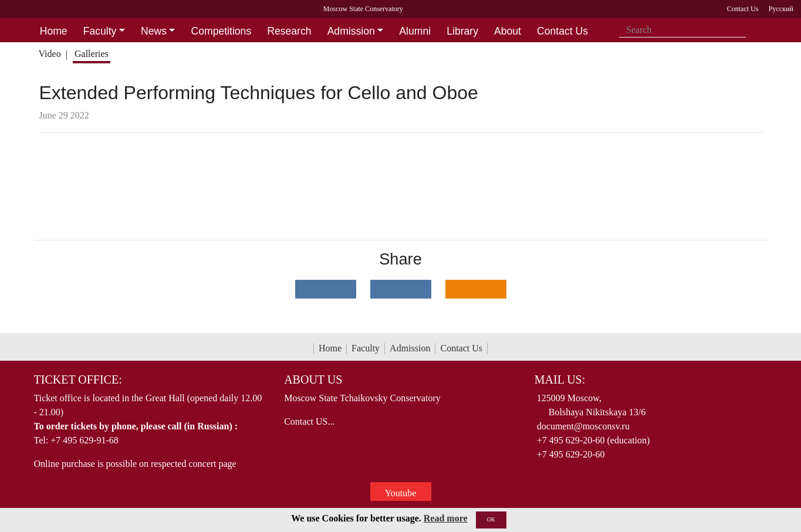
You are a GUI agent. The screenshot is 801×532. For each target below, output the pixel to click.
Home (330, 348)
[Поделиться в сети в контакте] (326, 289)
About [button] (508, 31)
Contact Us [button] (562, 31)
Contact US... (309, 421)
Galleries (92, 54)
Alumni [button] (415, 31)
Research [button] (289, 31)
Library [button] (462, 31)
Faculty (366, 348)
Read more (446, 518)
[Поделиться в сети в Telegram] (401, 289)
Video (49, 54)
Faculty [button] (100, 31)
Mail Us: (560, 379)
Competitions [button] (222, 31)
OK (491, 519)
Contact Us (461, 348)
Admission (410, 348)
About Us (313, 379)
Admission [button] (351, 31)
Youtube (401, 493)
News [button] (154, 31)
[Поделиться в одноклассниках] (476, 289)
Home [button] (54, 31)
